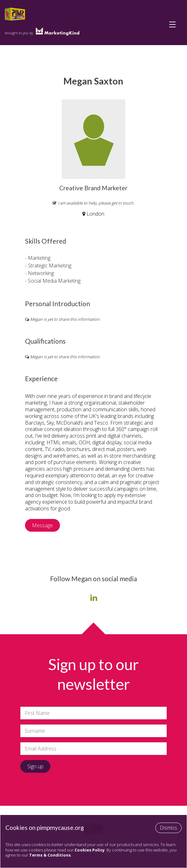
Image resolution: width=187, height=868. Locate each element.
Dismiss (168, 828)
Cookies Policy (90, 850)
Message (42, 525)
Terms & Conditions (50, 855)
